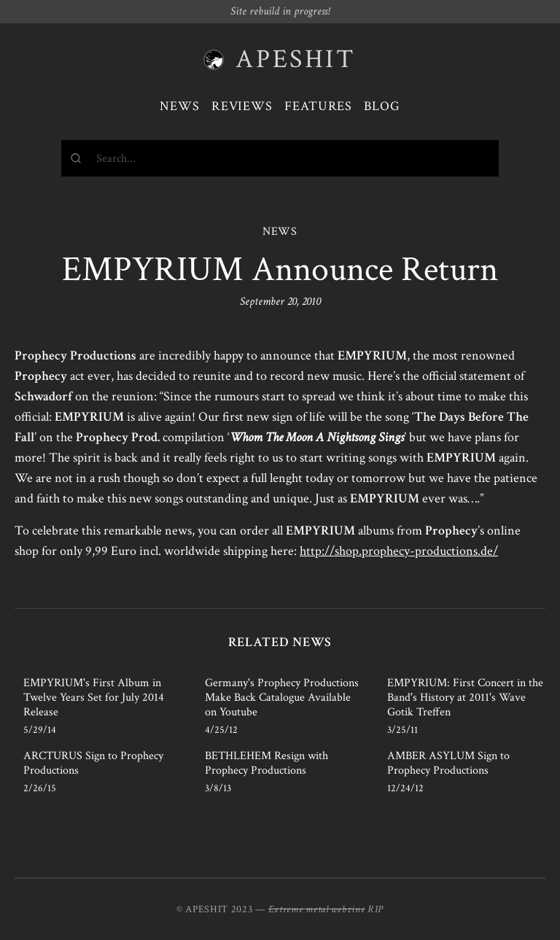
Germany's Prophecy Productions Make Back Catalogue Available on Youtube (282, 698)
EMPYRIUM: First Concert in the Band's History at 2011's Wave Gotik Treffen (465, 698)
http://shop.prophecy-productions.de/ (399, 551)
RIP (376, 909)
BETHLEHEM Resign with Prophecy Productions (267, 763)
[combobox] (280, 158)
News (180, 106)
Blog (382, 106)
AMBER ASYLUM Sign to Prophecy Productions (448, 763)
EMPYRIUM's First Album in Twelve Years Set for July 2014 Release (94, 698)
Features (318, 106)
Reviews (242, 106)
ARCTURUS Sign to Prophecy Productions (93, 763)
